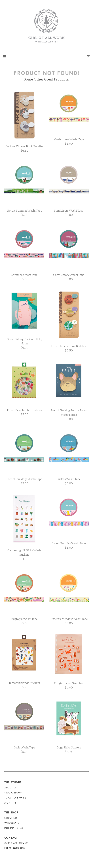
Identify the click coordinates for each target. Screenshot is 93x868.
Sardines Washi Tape (24, 275)
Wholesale (12, 823)
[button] (5, 57)
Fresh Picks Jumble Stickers (24, 410)
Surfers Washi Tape (69, 479)
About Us (11, 788)
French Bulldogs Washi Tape (24, 479)
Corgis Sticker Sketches (69, 683)
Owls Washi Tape (24, 747)
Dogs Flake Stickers (69, 747)
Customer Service (16, 843)
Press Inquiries (15, 848)
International (14, 828)
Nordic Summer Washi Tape (24, 211)
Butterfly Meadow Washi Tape (69, 619)
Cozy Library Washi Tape (69, 275)
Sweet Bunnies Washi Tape (69, 543)
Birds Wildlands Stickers (24, 683)
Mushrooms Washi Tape (69, 139)
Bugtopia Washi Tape (24, 619)
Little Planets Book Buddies (69, 346)
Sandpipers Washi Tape (69, 211)
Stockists (11, 818)
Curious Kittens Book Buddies (24, 146)
